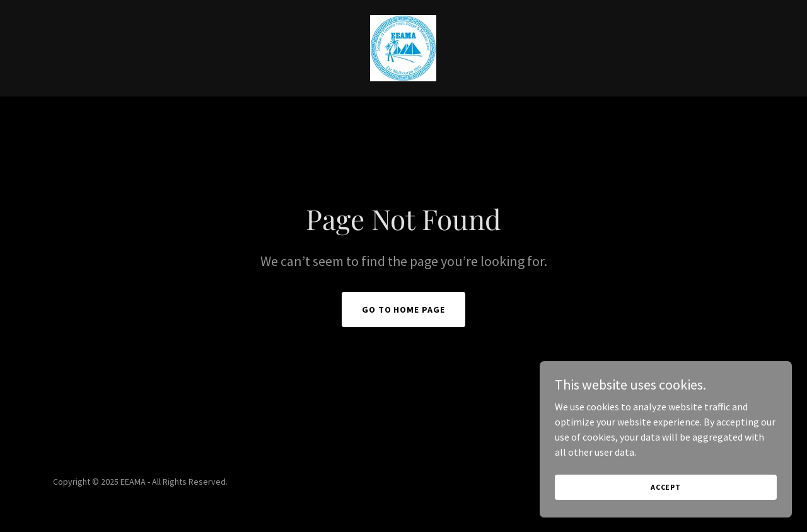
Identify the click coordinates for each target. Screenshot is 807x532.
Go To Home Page (404, 309)
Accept (666, 487)
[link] (403, 47)
